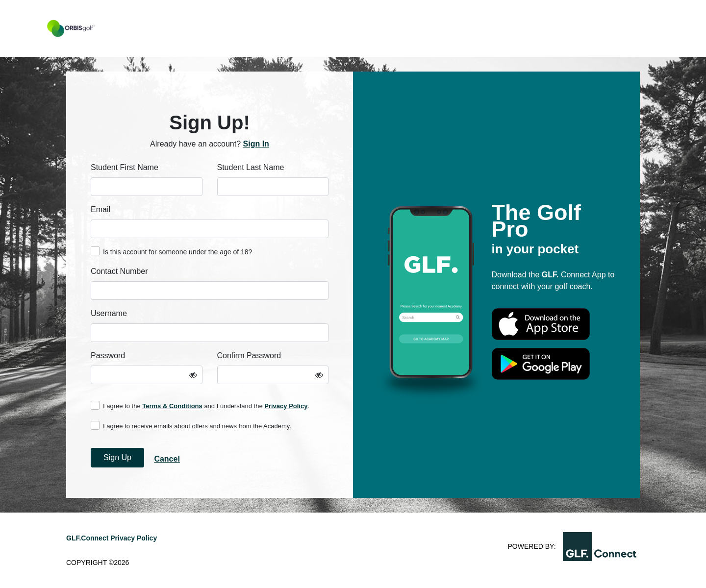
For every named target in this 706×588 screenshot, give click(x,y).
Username (109, 313)
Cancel (167, 459)
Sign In (256, 144)
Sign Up (117, 457)
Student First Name (125, 167)
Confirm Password (249, 355)
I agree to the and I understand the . (200, 405)
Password (108, 355)
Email (101, 209)
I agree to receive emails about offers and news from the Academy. (191, 425)
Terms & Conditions (172, 406)
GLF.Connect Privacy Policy (112, 538)
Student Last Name (251, 167)
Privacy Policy (286, 406)
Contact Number (119, 271)
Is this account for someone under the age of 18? (171, 251)
